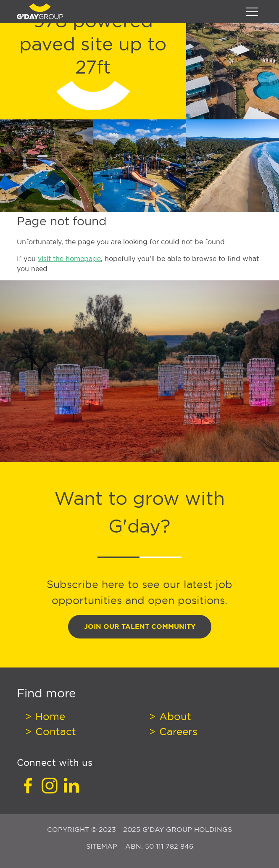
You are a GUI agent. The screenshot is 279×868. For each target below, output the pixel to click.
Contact (54, 731)
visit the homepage (69, 259)
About (174, 716)
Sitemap (103, 846)
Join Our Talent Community (140, 627)
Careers (177, 731)
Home (49, 716)
